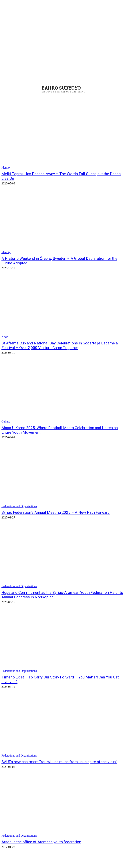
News (5, 337)
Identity (6, 168)
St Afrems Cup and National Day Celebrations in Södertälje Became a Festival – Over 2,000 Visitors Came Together (60, 345)
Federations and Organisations (19, 506)
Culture (6, 422)
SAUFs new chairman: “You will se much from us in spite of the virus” (59, 762)
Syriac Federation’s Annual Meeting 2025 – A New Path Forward (56, 512)
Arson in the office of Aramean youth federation (41, 842)
